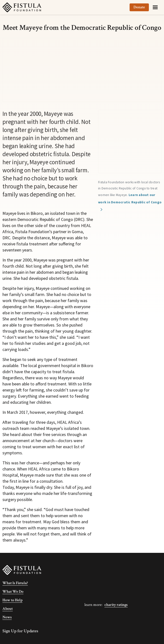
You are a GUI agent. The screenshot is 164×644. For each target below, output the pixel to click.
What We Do (13, 592)
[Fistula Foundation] (22, 570)
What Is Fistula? (15, 583)
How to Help (12, 600)
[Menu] (155, 7)
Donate (139, 7)
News (7, 617)
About (8, 609)
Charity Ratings (116, 605)
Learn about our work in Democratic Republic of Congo (130, 199)
